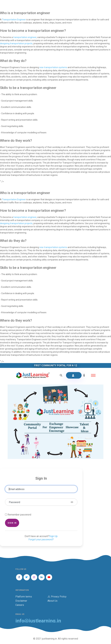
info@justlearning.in (38, 621)
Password (14, 502)
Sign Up (53, 536)
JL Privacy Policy (57, 597)
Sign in (12, 523)
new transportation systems (53, 67)
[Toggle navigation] (93, 375)
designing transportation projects (16, 43)
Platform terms (24, 597)
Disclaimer (21, 601)
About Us (52, 601)
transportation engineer (25, 37)
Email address (17, 489)
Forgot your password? (41, 539)
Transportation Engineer (14, 20)
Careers (20, 605)
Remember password (19, 515)
